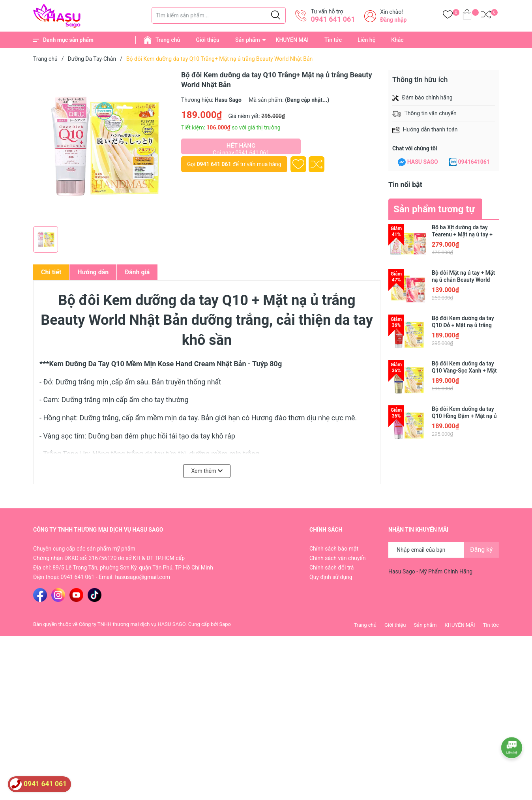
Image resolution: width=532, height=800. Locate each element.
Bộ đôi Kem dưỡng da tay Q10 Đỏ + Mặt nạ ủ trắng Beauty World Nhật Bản (463, 325)
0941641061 (474, 162)
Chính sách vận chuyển (338, 558)
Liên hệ (366, 40)
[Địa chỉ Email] (444, 550)
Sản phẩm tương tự (434, 209)
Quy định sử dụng (331, 577)
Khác (397, 40)
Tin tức (333, 40)
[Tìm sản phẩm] (219, 15)
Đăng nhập (393, 20)
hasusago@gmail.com (143, 577)
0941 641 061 (333, 19)
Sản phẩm (248, 40)
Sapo (225, 624)
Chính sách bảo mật (334, 549)
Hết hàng (241, 148)
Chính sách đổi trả (332, 568)
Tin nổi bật (405, 185)
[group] (103, 146)
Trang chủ (168, 40)
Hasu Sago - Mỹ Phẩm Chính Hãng (430, 571)
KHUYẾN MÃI (292, 40)
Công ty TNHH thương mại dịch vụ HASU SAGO (132, 624)
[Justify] (276, 15)
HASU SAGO (423, 162)
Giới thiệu (208, 40)
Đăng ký (481, 550)
